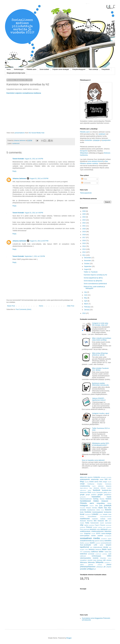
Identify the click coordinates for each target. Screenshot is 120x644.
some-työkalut (85, 536)
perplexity (83, 527)
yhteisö (109, 565)
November (88, 261)
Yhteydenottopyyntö (79, 69)
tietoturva (98, 549)
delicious (101, 486)
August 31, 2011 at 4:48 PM (34, 213)
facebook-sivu (107, 490)
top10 (109, 549)
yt (95, 569)
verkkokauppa (96, 556)
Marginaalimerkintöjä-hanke (16, 73)
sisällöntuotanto (85, 531)
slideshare (108, 531)
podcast (100, 527)
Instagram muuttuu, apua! (101, 413)
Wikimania (83, 562)
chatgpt (105, 482)
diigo (91, 488)
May (86, 298)
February (87, 307)
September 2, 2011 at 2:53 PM (35, 256)
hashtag (96, 499)
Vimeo (110, 558)
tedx (91, 547)
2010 (84, 313)
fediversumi (83, 492)
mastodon (95, 519)
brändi (91, 482)
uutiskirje (105, 554)
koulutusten (88, 140)
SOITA (98, 534)
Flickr (89, 492)
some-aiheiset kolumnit (95, 161)
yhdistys (100, 565)
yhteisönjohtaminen (88, 567)
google (82, 495)
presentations (20, 133)
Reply (14, 171)
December (88, 258)
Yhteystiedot (105, 69)
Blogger (69, 638)
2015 (84, 243)
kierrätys (95, 508)
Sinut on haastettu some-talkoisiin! (93, 460)
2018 (84, 235)
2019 (84, 232)
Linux (101, 514)
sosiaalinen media (90, 538)
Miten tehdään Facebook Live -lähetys (100, 369)
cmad (82, 484)
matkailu (103, 519)
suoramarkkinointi (106, 543)
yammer (91, 565)
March (86, 304)
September (88, 266)
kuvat (82, 514)
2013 (84, 249)
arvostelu (109, 477)
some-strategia (106, 534)
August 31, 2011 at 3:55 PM (39, 179)
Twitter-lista (108, 552)
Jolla (96, 506)
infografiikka (101, 503)
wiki (104, 560)
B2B (106, 479)
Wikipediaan (84, 153)
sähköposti (104, 529)
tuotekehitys (87, 552)
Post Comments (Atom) (23, 309)
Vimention (103, 558)
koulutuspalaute (98, 512)
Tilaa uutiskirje (93, 69)
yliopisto (109, 567)
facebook (96, 490)
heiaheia (108, 499)
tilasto (104, 549)
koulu (82, 512)
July (86, 292)
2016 (84, 241)
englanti (109, 488)
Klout (102, 510)
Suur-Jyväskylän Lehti (88, 545)
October (87, 264)
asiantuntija (95, 479)
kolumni (108, 510)
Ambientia (97, 477)
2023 (84, 220)
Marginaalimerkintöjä (106, 517)
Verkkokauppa (19, 69)
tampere (108, 545)
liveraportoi (84, 151)
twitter (101, 552)
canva (96, 482)
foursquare (100, 492)
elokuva (103, 488)
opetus (86, 525)
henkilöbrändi (85, 501)
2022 (84, 223)
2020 (84, 229)
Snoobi (93, 534)
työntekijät (91, 554)
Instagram (84, 505)
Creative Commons (104, 484)
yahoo (82, 565)
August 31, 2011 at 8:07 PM (39, 241)
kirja (105, 508)
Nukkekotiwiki (95, 523)
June (86, 295)
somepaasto (108, 536)
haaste (109, 497)
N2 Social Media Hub (37, 133)
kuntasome (108, 512)
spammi (97, 541)
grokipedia (83, 497)
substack (87, 543)
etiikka (89, 490)
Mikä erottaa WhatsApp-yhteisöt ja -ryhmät (100, 354)
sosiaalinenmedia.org (87, 541)
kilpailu (101, 508)
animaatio (103, 477)
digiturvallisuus (84, 488)
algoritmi (90, 477)
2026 (84, 211)
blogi (82, 482)
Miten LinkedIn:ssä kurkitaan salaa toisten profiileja (102, 339)
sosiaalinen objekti (106, 539)
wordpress (107, 563)
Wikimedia (91, 562)
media (109, 519)
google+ (100, 495)
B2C (110, 479)
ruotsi (98, 529)
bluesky (87, 482)
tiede (87, 549)
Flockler (94, 492)
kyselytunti (88, 514)
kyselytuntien (106, 140)
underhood (98, 554)
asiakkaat (102, 134)
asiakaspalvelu (85, 479)
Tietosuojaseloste (86, 193)
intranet (92, 506)
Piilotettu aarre (31, 69)
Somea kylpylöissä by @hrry (93, 278)
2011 (84, 255)
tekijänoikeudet (98, 547)
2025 (84, 214)
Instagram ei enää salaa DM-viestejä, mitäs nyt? (100, 324)
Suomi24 (98, 543)
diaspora (109, 486)
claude (109, 482)
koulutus (88, 512)
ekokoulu (96, 488)
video (109, 556)
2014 (84, 246)
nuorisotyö (108, 523)
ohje (82, 525)
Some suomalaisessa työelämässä (95, 284)
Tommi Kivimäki (18, 159)
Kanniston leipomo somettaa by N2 (95, 275)
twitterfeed (83, 554)
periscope (109, 525)
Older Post (71, 306)
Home (9, 69)
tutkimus (95, 552)
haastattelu (96, 497)
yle (105, 567)
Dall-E (94, 486)
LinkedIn (95, 514)
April (86, 301)
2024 (84, 217)
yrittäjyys (90, 569)
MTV (110, 521)
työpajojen (97, 140)
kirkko (98, 510)
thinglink (82, 549)
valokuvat (83, 556)
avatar (102, 479)
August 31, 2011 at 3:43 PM (34, 159)
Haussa (102, 499)
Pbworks (103, 525)
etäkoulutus (83, 490)
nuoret (102, 523)
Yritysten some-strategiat (61, 69)
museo (82, 523)
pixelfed (95, 527)
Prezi (82, 529)
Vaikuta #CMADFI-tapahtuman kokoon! (99, 399)
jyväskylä (108, 505)
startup (102, 541)
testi (110, 547)
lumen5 (82, 517)
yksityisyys (100, 567)
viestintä (95, 558)
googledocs (108, 495)
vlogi (94, 560)
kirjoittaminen (91, 510)
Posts (84, 179)
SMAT (82, 534)
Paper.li (97, 525)
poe (104, 527)
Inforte (109, 503)
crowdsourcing (85, 486)
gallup (105, 492)
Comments (86, 183)
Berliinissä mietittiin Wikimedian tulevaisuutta (100, 384)
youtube (83, 569)
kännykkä (83, 508)
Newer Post (11, 306)
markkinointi (16, 143)
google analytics (91, 495)
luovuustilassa (92, 516)
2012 (84, 252)
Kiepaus (89, 508)
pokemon (109, 527)
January (87, 310)
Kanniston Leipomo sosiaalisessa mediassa (24, 93)
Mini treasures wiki (101, 521)
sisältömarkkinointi (97, 531)
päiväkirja (92, 525)
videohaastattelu (85, 558)
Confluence (91, 484)
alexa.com (83, 477)
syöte (101, 545)
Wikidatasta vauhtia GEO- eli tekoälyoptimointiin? (101, 444)
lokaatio (105, 514)
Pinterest (89, 527)
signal (110, 529)
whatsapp (99, 560)
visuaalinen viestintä (86, 560)
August (87, 269)
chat (100, 482)
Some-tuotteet (44, 69)
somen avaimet (97, 536)
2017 (84, 238)
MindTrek (90, 521)
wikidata (109, 560)
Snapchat (87, 534)
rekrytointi (93, 529)
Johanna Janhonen (20, 140)
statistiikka (108, 541)
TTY (81, 552)
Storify (82, 543)
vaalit (110, 554)
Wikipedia (99, 562)
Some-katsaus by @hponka (93, 281)
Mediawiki (83, 521)
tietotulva (92, 549)
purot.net (86, 529)
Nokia (87, 523)
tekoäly (106, 547)
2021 (84, 226)
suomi (92, 543)
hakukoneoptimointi (86, 499)
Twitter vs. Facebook (91, 272)
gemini (109, 492)
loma (110, 514)
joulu (101, 506)
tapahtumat (84, 547)
